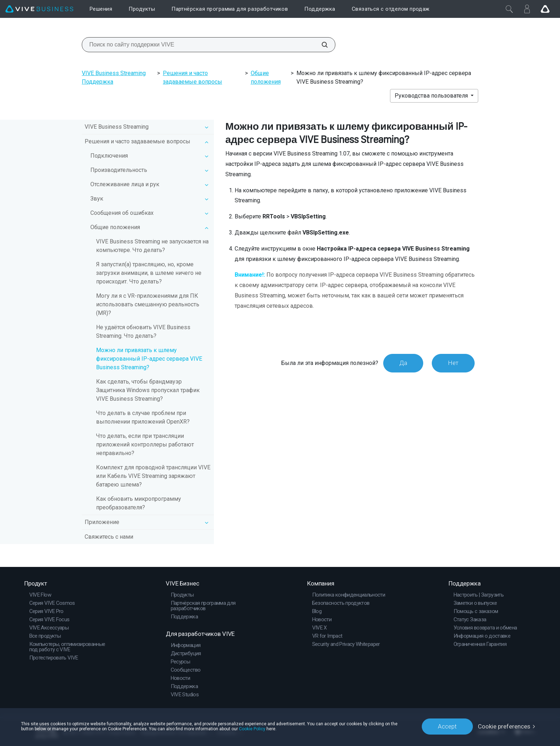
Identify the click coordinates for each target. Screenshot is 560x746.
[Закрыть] (509, 9)
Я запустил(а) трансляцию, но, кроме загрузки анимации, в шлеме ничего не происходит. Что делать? (149, 273)
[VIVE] (39, 9)
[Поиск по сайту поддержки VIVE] (321, 45)
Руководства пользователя (432, 96)
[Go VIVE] (545, 9)
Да (403, 363)
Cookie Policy (252, 729)
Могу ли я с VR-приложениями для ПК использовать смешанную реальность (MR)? (148, 304)
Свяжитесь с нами (109, 537)
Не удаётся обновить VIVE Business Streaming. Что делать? (143, 332)
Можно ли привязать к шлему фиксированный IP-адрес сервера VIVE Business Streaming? (149, 359)
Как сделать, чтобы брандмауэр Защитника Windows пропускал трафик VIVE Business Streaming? (148, 390)
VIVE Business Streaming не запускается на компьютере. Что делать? (152, 246)
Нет (453, 363)
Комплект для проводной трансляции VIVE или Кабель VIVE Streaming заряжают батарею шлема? (153, 476)
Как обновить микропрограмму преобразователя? (139, 503)
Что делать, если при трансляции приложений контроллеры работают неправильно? (145, 444)
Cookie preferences (504, 726)
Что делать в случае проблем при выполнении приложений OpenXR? (143, 417)
